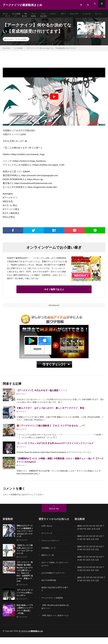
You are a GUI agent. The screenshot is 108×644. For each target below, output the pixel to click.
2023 (79, 562)
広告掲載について (49, 553)
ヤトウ (20, 19)
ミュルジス (95, 14)
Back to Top (54, 514)
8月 (81, 544)
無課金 (48, 19)
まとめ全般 (18, 14)
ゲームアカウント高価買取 (53, 602)
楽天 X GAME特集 (49, 585)
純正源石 (59, 19)
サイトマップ (47, 539)
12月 (98, 544)
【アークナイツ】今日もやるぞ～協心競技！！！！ (42, 396)
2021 (79, 582)
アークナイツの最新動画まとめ (32, 638)
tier (28, 14)
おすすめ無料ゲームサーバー (54, 577)
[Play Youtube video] (54, 102)
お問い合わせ (47, 531)
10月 (89, 544)
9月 (85, 544)
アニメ (37, 14)
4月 (95, 531)
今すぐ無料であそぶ (54, 295)
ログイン (28, 500)
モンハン (9, 19)
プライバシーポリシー (51, 546)
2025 (79, 541)
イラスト (58, 14)
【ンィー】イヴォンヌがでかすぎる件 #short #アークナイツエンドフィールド (55, 449)
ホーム (6, 14)
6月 (102, 541)
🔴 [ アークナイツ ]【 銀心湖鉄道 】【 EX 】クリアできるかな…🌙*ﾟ (51, 431)
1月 (84, 531)
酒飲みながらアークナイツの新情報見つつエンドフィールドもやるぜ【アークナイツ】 (25, 537)
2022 (79, 572)
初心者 (38, 19)
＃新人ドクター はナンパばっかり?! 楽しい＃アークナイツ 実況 (50, 413)
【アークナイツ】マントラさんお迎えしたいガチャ (25, 598)
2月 (88, 531)
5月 (98, 541)
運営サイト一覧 (48, 560)
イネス (47, 14)
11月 (94, 544)
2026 (79, 531)
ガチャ (69, 14)
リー (29, 19)
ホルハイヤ (81, 14)
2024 (79, 552)
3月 (91, 531)
